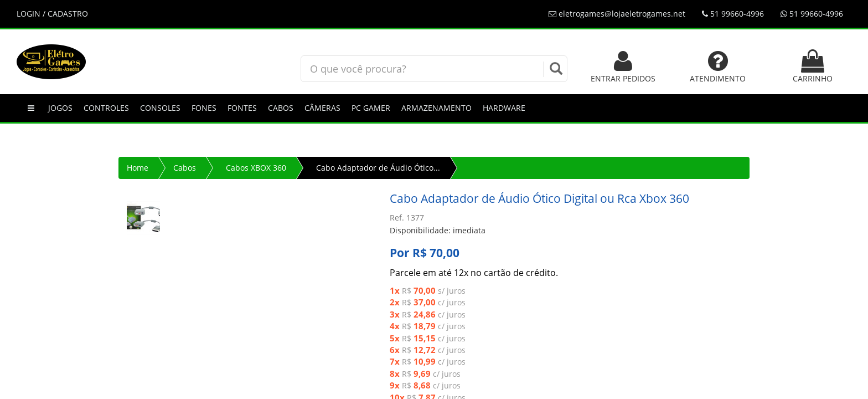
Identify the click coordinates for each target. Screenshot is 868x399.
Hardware (504, 108)
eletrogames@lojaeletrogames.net (617, 14)
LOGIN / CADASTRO (52, 14)
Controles (106, 108)
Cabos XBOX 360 (256, 168)
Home (138, 168)
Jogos (60, 108)
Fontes (242, 108)
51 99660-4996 (733, 14)
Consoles (160, 108)
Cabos (281, 108)
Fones (204, 108)
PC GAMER (371, 108)
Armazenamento (436, 108)
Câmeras (322, 108)
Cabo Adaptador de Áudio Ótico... (378, 168)
